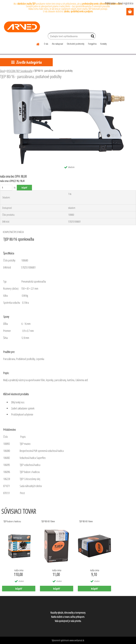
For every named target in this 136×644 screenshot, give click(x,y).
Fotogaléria (92, 44)
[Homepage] (38, 44)
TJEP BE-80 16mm (86, 521)
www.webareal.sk (77, 640)
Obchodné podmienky (76, 44)
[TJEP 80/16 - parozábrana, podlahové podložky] (68, 85)
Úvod (2, 71)
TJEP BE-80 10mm (48, 521)
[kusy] (6, 188)
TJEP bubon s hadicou (12, 521)
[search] (92, 37)
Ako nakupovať (57, 44)
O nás (46, 44)
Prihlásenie (110, 3)
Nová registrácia (126, 3)
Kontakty (103, 44)
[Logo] (22, 27)
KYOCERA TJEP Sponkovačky (20, 71)
